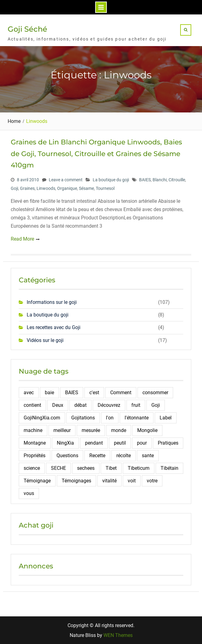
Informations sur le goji (52, 302)
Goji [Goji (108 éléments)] (156, 405)
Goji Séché (27, 29)
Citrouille (177, 180)
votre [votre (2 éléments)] (152, 481)
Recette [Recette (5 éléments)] (97, 456)
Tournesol (105, 188)
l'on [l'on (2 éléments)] (110, 418)
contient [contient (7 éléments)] (32, 405)
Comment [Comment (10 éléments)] (121, 393)
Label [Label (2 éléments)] (166, 418)
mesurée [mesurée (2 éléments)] (91, 430)
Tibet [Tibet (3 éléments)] (111, 468)
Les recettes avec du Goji (54, 327)
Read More (22, 239)
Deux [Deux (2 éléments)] (58, 405)
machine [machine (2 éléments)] (33, 430)
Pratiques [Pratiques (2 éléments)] (168, 443)
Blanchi (160, 180)
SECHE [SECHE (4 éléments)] (58, 468)
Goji (14, 188)
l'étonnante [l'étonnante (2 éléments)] (137, 418)
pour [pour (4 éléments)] (142, 443)
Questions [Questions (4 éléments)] (67, 456)
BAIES (145, 180)
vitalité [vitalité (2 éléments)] (109, 481)
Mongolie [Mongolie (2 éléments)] (147, 430)
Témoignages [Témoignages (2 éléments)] (76, 481)
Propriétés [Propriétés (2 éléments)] (35, 456)
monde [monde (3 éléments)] (119, 430)
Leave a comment (66, 180)
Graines (27, 188)
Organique (67, 188)
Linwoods (46, 188)
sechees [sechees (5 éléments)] (86, 468)
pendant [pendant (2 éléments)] (94, 443)
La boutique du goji (111, 180)
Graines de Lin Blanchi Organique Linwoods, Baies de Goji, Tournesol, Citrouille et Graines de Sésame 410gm (96, 154)
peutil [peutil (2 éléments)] (120, 443)
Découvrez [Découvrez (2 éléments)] (109, 405)
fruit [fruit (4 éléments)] (136, 405)
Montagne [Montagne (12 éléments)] (35, 443)
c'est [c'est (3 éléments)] (94, 393)
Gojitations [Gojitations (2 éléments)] (83, 418)
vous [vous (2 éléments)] (29, 493)
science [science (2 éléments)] (32, 468)
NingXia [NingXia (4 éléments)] (65, 443)
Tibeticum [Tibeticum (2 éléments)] (139, 468)
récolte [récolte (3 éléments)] (124, 456)
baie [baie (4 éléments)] (49, 393)
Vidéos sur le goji (45, 340)
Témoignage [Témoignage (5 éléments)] (37, 481)
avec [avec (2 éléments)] (29, 393)
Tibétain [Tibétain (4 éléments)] (169, 468)
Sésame (86, 188)
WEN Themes (118, 635)
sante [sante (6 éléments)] (148, 456)
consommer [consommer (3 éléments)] (155, 393)
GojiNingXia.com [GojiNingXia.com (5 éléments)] (42, 418)
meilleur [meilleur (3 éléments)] (62, 430)
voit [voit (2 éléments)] (132, 481)
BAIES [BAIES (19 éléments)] (72, 393)
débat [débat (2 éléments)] (80, 405)
